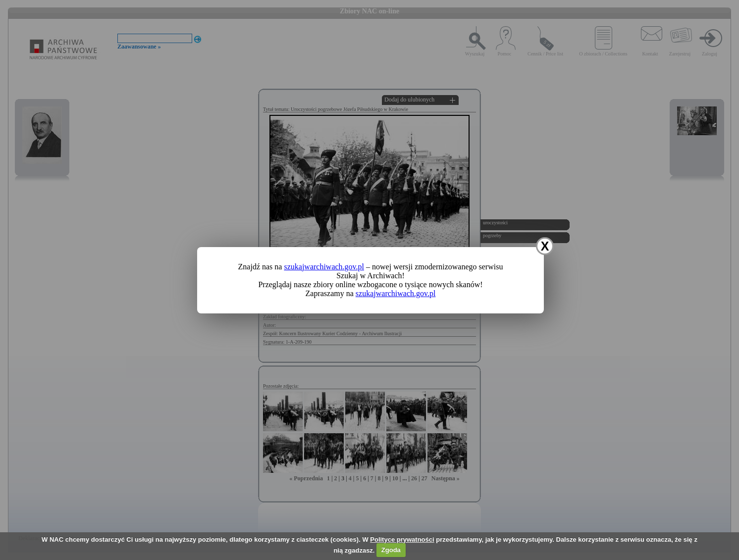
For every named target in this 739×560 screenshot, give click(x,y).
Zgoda (391, 550)
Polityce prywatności (402, 539)
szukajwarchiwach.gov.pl (324, 267)
